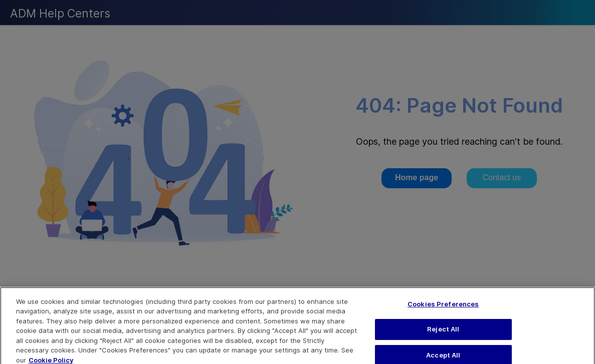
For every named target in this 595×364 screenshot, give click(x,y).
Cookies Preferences (443, 307)
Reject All (443, 332)
